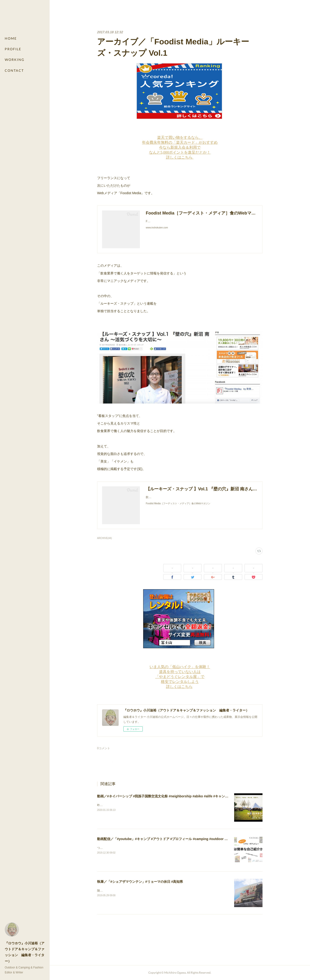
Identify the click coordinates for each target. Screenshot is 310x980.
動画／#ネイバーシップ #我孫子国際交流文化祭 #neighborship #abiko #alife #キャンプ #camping (171, 796)
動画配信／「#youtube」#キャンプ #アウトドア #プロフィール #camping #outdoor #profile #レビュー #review (181, 839)
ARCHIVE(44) (104, 538)
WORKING (15, 60)
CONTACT (14, 70)
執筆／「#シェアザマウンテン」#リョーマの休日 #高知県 (140, 882)
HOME (11, 38)
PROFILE (13, 49)
